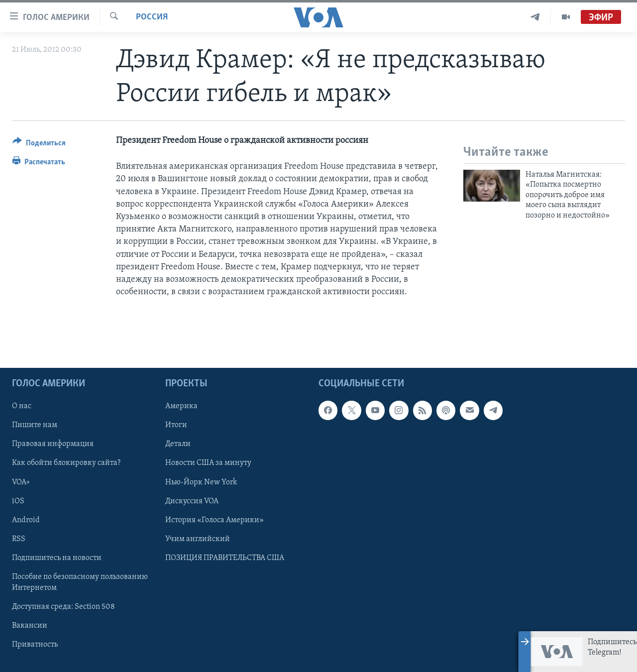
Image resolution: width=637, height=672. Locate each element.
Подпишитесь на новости (57, 558)
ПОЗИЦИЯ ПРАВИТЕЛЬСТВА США (225, 558)
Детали (178, 444)
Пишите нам (35, 425)
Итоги (176, 425)
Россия (152, 17)
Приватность (35, 645)
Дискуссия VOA (192, 501)
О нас (22, 406)
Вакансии (30, 626)
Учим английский (198, 539)
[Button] (39, 145)
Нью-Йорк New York (201, 482)
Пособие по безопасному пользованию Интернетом (80, 582)
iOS (18, 501)
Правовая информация (53, 444)
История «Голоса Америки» (214, 520)
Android (26, 520)
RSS (19, 539)
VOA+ (21, 482)
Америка (181, 406)
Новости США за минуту (208, 463)
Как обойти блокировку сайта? (66, 463)
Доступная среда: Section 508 (63, 607)
